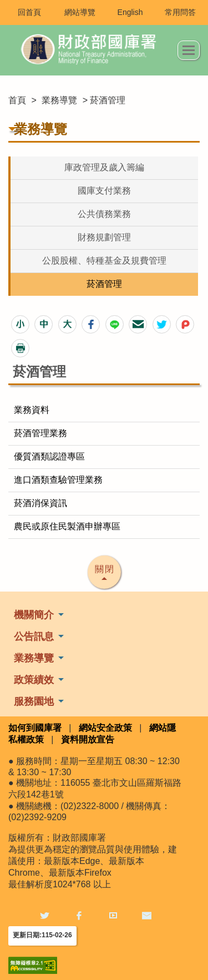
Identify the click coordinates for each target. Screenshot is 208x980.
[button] (20, 324)
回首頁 (29, 12)
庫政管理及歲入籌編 (104, 167)
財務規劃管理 (104, 237)
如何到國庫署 (35, 728)
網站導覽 (80, 12)
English (130, 12)
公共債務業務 (104, 214)
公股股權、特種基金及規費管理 (104, 261)
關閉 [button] (105, 569)
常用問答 (180, 12)
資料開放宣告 (88, 739)
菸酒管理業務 (40, 433)
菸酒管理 (104, 284)
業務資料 (32, 410)
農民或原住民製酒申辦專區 (67, 526)
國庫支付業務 (104, 191)
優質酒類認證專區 (49, 456)
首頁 (17, 100)
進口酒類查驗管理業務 (58, 480)
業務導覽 (59, 100)
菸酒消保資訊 (40, 503)
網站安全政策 (105, 728)
